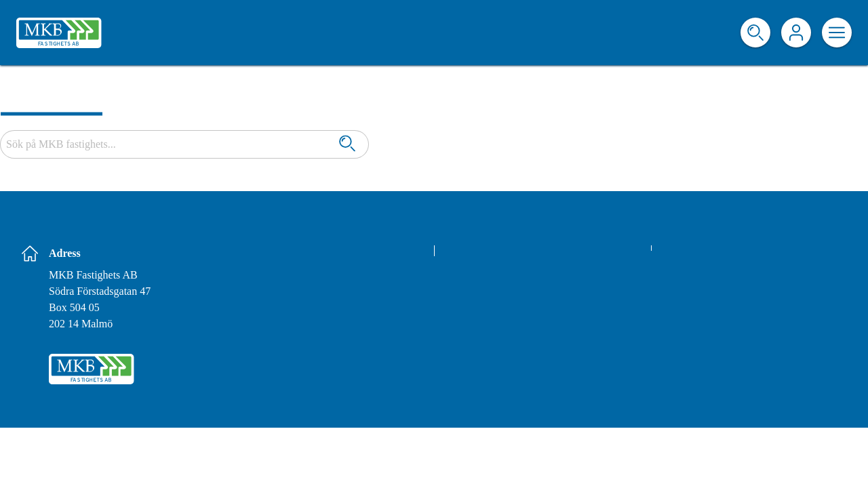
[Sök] (347, 145)
